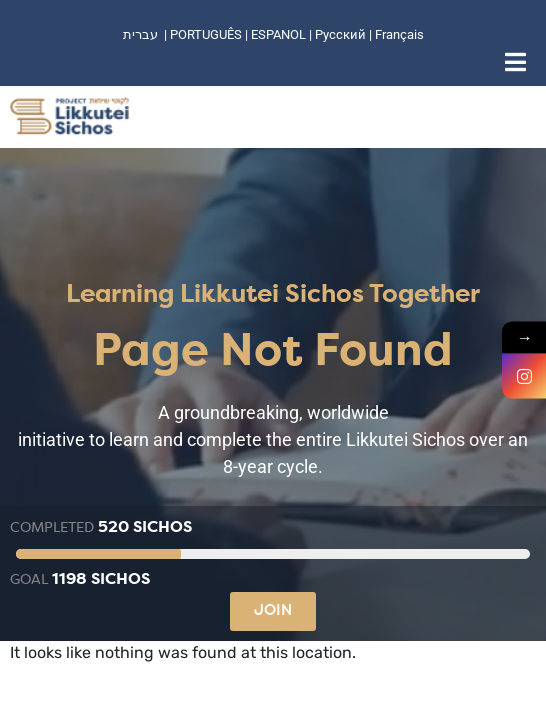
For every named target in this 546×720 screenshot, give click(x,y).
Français (399, 34)
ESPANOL (278, 34)
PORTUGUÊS (206, 34)
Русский (342, 34)
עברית (140, 34)
